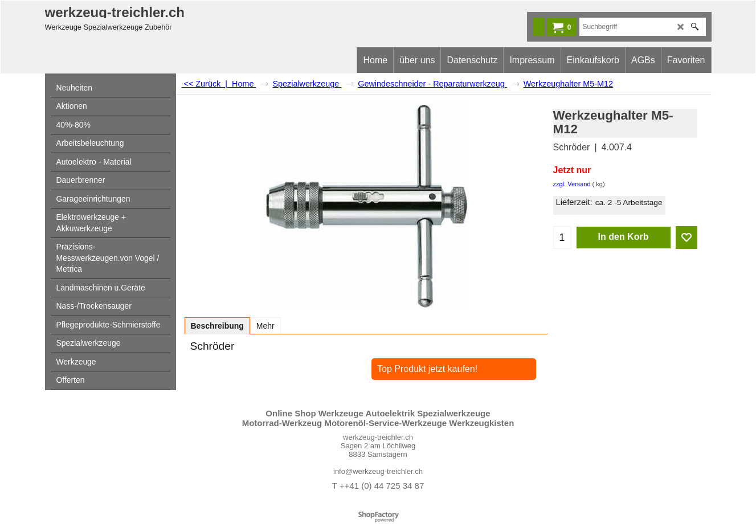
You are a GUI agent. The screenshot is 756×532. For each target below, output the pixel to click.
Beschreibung (217, 326)
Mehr (265, 326)
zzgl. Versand (572, 184)
